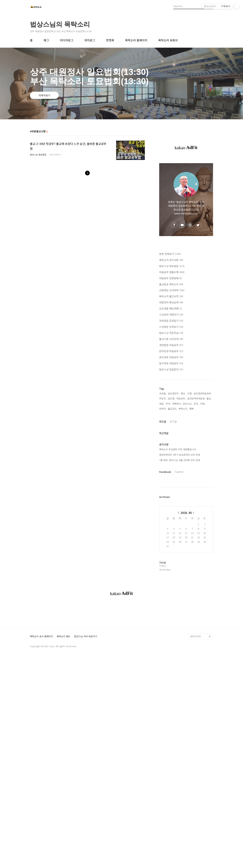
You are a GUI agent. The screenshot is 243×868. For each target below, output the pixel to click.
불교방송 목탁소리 (171, 284)
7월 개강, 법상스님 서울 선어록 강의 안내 (180, 460)
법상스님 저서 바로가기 (86, 687)
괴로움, (163, 393)
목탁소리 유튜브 (168, 40)
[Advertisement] (121, 632)
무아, (168, 404)
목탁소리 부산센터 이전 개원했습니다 (177, 449)
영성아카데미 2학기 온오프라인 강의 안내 (180, 455)
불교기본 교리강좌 (171, 339)
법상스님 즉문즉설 (171, 333)
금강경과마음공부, (203, 393)
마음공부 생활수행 (172, 272)
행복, (192, 409)
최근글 (163, 421)
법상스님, (188, 404)
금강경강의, (174, 393)
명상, (183, 393)
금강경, (171, 398)
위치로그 (90, 40)
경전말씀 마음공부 (171, 345)
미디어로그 (67, 40)
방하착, (163, 409)
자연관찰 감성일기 (171, 321)
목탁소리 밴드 (64, 687)
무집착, (163, 398)
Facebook (165, 472)
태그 (46, 40)
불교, (209, 398)
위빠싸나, (177, 404)
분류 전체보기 (170, 254)
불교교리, (172, 409)
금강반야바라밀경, (196, 398)
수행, (190, 393)
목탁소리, (183, 409)
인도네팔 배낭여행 (171, 308)
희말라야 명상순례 (171, 302)
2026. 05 (186, 513)
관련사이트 (196, 686)
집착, (196, 404)
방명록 (110, 40)
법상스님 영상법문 (38, 154)
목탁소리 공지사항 (171, 260)
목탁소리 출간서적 (171, 296)
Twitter (179, 472)
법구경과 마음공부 (171, 363)
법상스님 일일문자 (171, 369)
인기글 (173, 421)
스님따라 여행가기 (171, 315)
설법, (162, 404)
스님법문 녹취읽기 (171, 327)
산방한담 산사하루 (172, 290)
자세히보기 (44, 95)
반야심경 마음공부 (171, 351)
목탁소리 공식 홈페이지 (41, 687)
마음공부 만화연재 (171, 278)
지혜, (203, 404)
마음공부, (181, 398)
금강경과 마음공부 (171, 357)
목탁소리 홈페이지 (136, 40)
